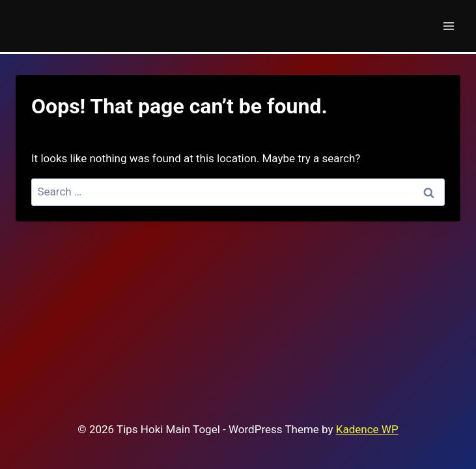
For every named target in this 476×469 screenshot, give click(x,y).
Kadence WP (367, 429)
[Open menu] (448, 26)
